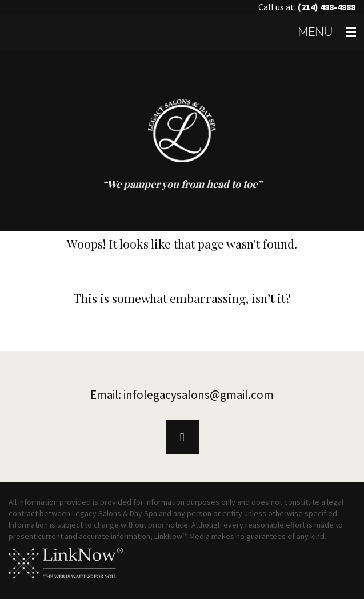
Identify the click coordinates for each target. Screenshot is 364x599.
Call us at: (307, 7)
